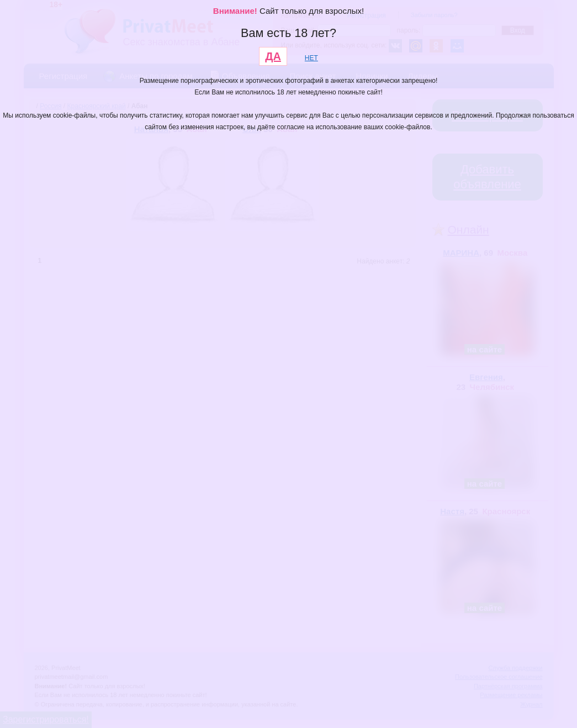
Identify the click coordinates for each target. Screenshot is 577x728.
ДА (273, 56)
